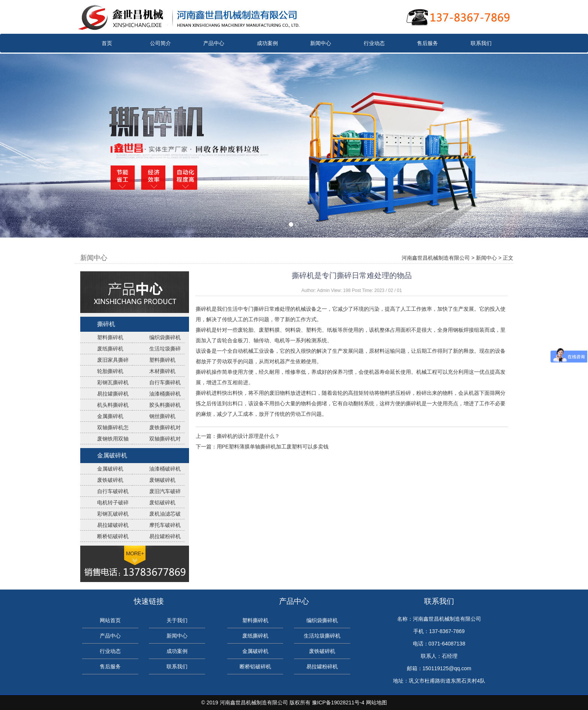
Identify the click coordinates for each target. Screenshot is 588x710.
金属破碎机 (112, 455)
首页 (107, 43)
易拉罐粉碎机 (165, 536)
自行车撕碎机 (165, 382)
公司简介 (160, 43)
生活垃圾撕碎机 (322, 636)
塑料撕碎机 (110, 337)
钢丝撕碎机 (162, 416)
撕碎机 (106, 324)
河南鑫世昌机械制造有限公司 (436, 258)
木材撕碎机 (162, 371)
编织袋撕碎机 (165, 337)
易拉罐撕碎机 (113, 394)
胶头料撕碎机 (165, 405)
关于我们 (177, 620)
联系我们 (481, 43)
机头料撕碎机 (113, 405)
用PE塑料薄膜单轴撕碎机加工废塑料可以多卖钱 (273, 447)
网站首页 (110, 620)
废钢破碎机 (162, 480)
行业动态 (374, 43)
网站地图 (376, 702)
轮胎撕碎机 (110, 371)
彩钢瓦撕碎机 (113, 382)
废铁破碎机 (110, 480)
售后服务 (427, 43)
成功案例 (267, 43)
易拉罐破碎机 (113, 525)
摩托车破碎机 (165, 525)
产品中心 (214, 43)
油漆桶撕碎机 (165, 394)
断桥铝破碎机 (113, 536)
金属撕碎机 (110, 416)
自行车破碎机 (113, 491)
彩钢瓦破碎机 (113, 514)
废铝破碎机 (162, 502)
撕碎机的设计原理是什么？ (248, 436)
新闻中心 (321, 43)
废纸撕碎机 (110, 349)
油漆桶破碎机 (165, 469)
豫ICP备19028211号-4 (338, 702)
